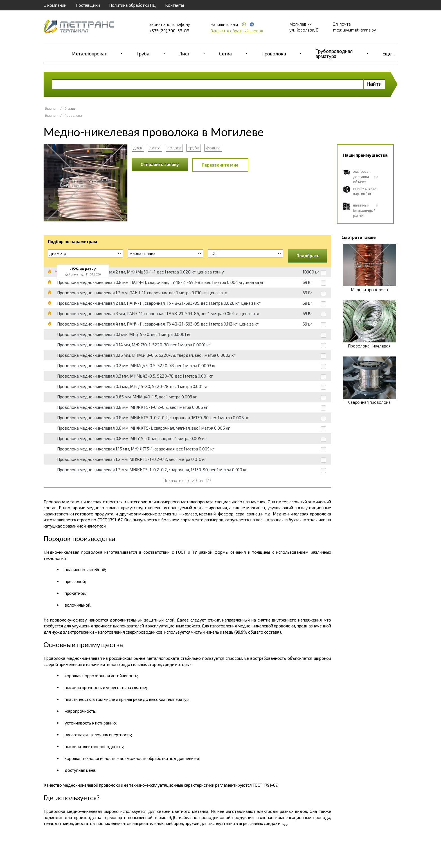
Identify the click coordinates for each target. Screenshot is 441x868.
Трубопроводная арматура (334, 53)
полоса (174, 148)
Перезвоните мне (220, 165)
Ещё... (389, 53)
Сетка (225, 53)
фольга (213, 148)
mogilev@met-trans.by (355, 30)
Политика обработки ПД (132, 5)
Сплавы (70, 108)
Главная (51, 108)
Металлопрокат (89, 53)
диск (138, 148)
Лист (184, 53)
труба (194, 148)
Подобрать (308, 255)
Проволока (274, 53)
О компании (55, 5)
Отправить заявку (160, 164)
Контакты (175, 5)
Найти (374, 84)
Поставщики (88, 5)
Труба (143, 53)
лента (155, 148)
